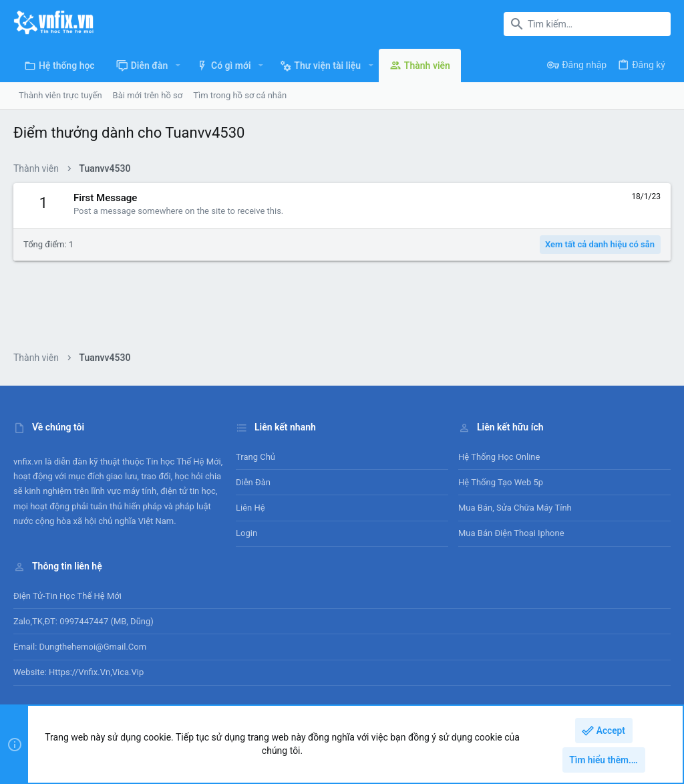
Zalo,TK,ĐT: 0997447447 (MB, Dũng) (83, 621)
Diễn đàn (253, 482)
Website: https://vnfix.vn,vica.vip (78, 672)
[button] (177, 66)
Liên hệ (250, 508)
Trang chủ (255, 457)
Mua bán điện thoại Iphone (511, 533)
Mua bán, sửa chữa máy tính (515, 508)
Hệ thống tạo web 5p (501, 482)
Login (246, 533)
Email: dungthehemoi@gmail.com (80, 647)
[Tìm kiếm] (587, 24)
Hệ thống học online (499, 457)
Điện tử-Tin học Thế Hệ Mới (67, 596)
